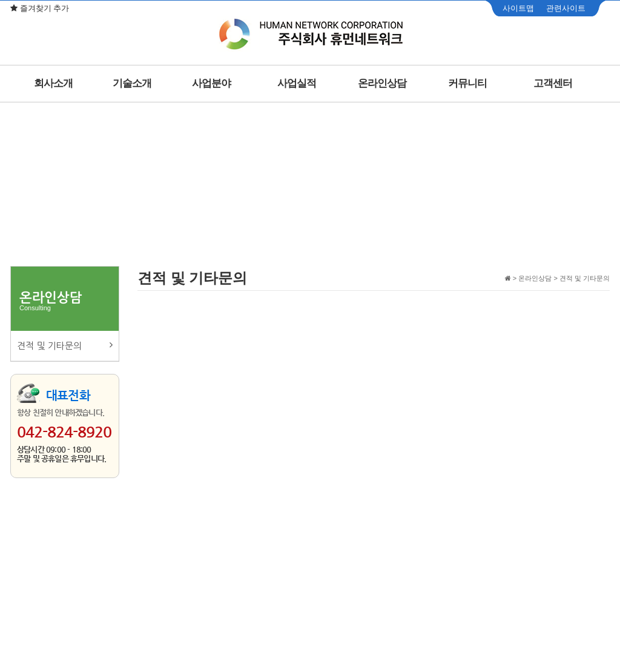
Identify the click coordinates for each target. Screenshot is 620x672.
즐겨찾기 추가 (40, 8)
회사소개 (53, 83)
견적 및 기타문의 (65, 345)
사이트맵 (518, 8)
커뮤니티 (467, 83)
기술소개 (132, 83)
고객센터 (553, 83)
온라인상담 (382, 83)
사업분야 (211, 83)
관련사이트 (566, 8)
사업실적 (297, 83)
